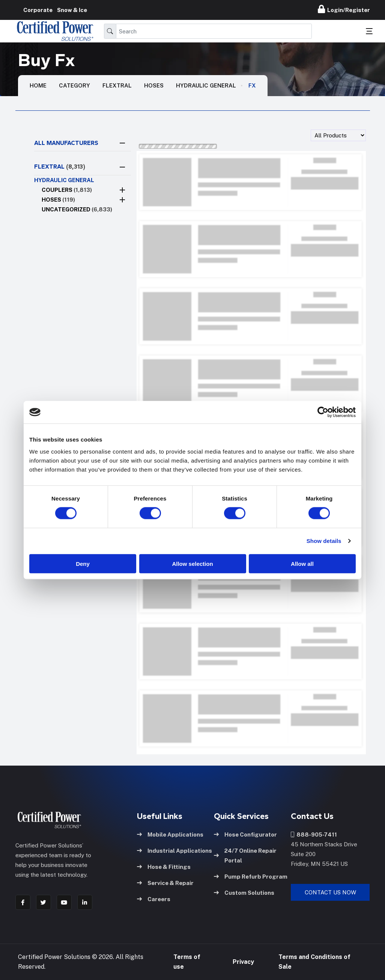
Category (74, 85)
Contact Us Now (330, 892)
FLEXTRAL (60, 167)
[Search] (214, 31)
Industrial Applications (174, 851)
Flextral (117, 85)
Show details (324, 541)
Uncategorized (77, 209)
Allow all (302, 563)
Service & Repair (165, 883)
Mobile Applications (170, 835)
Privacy (243, 962)
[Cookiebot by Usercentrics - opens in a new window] (323, 412)
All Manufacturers (66, 143)
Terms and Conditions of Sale (314, 962)
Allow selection (192, 563)
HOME (38, 85)
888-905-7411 (314, 835)
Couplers (67, 190)
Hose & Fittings (164, 867)
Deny (83, 563)
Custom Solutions (244, 893)
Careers (154, 899)
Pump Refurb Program (251, 877)
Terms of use (187, 962)
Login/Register (344, 9)
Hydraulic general (206, 85)
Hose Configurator (245, 835)
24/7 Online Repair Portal (245, 856)
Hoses (154, 85)
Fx (252, 85)
